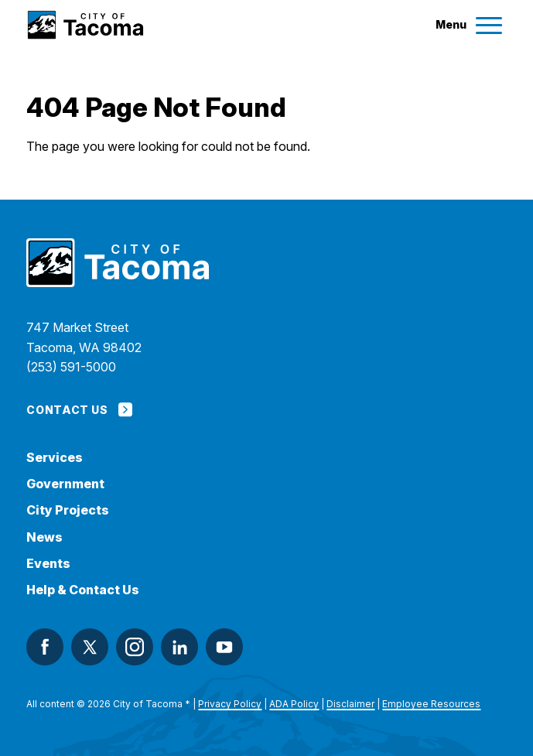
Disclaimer (350, 704)
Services (55, 458)
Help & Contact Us (83, 590)
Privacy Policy (230, 704)
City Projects (68, 510)
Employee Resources (431, 704)
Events (48, 564)
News (44, 537)
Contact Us (79, 410)
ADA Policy (294, 704)
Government (65, 484)
